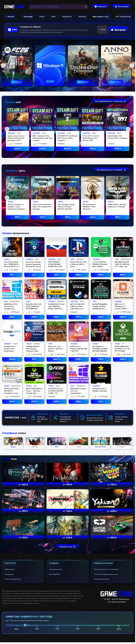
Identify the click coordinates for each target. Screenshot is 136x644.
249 (93, 261)
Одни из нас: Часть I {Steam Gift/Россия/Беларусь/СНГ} (16, 138)
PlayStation (67, 17)
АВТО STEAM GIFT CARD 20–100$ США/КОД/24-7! (78, 394)
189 (101, 362)
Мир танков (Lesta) (101, 17)
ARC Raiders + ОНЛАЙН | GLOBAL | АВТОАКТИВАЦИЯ (100, 436)
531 (56, 404)
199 (68, 261)
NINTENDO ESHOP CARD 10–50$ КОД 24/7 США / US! (122, 352)
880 (123, 362)
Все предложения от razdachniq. (111, 101)
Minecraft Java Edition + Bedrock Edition (55, 436)
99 (12, 362)
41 (34, 362)
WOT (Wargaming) (123, 17)
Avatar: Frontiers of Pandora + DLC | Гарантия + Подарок (16, 251)
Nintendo (82, 17)
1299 (79, 447)
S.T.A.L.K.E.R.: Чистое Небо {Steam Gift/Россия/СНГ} (91, 138)
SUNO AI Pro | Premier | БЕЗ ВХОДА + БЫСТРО (79, 436)
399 (18, 261)
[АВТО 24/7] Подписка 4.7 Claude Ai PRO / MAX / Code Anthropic (121, 396)
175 (101, 447)
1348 (12, 447)
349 (12, 489)
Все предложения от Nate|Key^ (111, 214)
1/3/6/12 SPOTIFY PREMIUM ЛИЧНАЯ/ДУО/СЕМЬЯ (100, 352)
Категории (28, 17)
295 (34, 404)
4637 (18, 149)
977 (79, 404)
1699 (123, 404)
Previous (3, 66)
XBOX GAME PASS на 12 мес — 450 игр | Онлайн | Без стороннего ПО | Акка (34, 481)
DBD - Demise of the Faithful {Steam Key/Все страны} (43, 138)
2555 (43, 149)
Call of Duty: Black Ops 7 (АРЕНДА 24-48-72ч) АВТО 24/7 (12, 352)
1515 (79, 362)
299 (43, 261)
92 (101, 489)
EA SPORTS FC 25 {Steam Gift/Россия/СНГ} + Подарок (68, 138)
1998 (118, 149)
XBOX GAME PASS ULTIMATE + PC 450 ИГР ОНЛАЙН (122, 436)
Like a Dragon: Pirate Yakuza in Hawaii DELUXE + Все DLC (67, 251)
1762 (93, 149)
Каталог (11, 17)
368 (12, 404)
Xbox (53, 17)
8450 (68, 149)
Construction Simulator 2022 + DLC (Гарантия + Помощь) (43, 251)
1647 (57, 447)
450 (123, 447)
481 (101, 404)
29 (56, 362)
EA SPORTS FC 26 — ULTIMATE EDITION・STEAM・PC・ (56, 478)
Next (132, 66)
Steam (42, 17)
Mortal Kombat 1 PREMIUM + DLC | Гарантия (90, 251)
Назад (102, 30)
